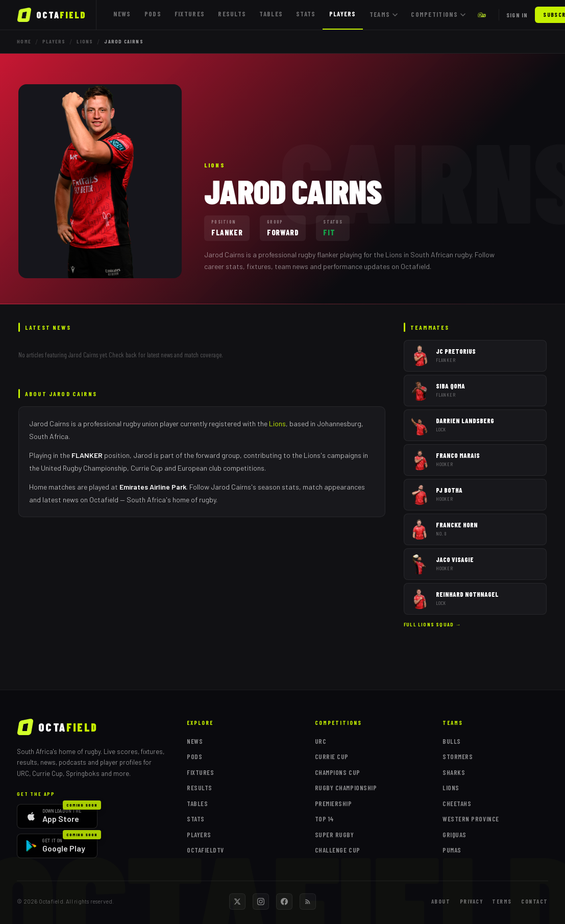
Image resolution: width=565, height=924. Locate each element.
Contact (535, 901)
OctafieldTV (205, 850)
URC (321, 741)
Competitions (438, 14)
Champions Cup (338, 772)
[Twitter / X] (237, 902)
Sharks (454, 772)
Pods (153, 14)
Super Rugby (335, 835)
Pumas (452, 850)
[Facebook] (284, 902)
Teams (384, 14)
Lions (85, 41)
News (122, 14)
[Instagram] (261, 902)
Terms (502, 901)
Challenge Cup (338, 850)
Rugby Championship (346, 788)
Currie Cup (332, 757)
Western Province (471, 819)
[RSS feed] (308, 902)
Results (232, 14)
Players (343, 14)
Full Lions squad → (433, 624)
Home (24, 41)
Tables (271, 14)
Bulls (452, 741)
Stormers (458, 757)
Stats (306, 14)
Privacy (472, 901)
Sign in (517, 15)
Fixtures (190, 14)
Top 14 (325, 819)
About (441, 901)
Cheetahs (457, 804)
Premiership (334, 804)
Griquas (455, 835)
